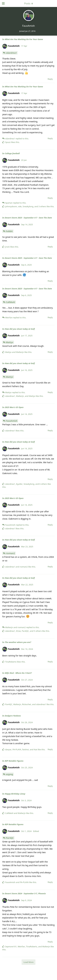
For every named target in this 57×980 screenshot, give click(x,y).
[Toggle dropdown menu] (29, 3)
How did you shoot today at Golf (20, 329)
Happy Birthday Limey (15, 794)
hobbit (9, 231)
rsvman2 (10, 553)
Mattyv (10, 342)
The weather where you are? (18, 642)
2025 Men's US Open (14, 407)
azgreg (9, 774)
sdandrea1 (11, 53)
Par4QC (10, 838)
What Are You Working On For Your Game (24, 39)
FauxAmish (12, 421)
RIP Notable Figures (14, 761)
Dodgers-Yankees (13, 716)
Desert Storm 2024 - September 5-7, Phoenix (25, 893)
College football (12, 153)
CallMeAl (10, 302)
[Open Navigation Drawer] (3, 3)
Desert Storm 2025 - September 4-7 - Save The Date (28, 218)
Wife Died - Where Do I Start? (18, 673)
